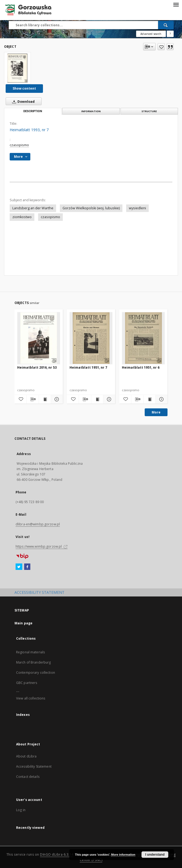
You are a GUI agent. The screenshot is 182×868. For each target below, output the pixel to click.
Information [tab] (91, 111)
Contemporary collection (36, 673)
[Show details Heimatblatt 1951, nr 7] (108, 399)
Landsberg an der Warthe (33, 208)
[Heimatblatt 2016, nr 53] (39, 338)
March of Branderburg (33, 662)
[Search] (166, 25)
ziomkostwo (22, 217)
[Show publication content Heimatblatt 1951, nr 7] (97, 399)
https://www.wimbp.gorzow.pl (42, 546)
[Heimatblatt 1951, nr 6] (143, 338)
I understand (155, 855)
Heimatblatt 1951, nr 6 (141, 367)
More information (123, 855)
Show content (24, 88)
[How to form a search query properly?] (170, 34)
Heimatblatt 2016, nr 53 (37, 367)
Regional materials (30, 652)
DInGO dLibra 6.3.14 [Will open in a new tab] (57, 854)
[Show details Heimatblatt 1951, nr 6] (161, 399)
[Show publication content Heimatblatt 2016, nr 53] (45, 399)
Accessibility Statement (34, 766)
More (156, 412)
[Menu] (176, 4)
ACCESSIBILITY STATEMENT (39, 592)
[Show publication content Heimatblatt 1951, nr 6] (150, 399)
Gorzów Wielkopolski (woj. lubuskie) (91, 208)
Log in (21, 810)
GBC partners (27, 683)
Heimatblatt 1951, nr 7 (88, 367)
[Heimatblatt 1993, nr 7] (17, 68)
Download (22, 101)
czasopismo (19, 145)
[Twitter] (19, 567)
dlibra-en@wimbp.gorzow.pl (38, 524)
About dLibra (26, 756)
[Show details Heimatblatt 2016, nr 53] (56, 399)
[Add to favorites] (161, 47)
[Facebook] (27, 567)
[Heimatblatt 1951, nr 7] (91, 338)
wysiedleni (137, 208)
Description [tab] (33, 111)
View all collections (31, 698)
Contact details (28, 777)
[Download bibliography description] (32, 399)
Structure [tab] (149, 111)
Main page (23, 623)
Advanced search (151, 34)
